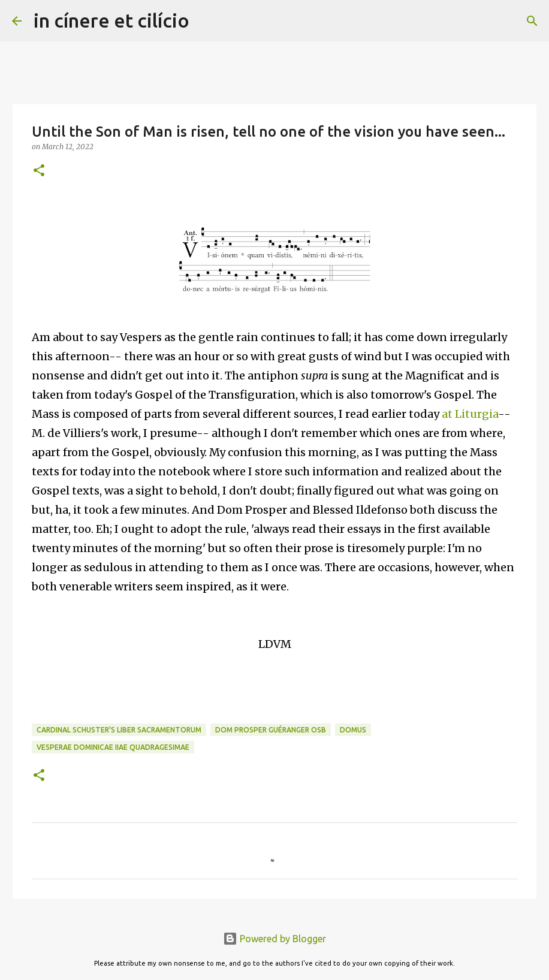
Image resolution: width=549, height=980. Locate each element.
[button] (39, 171)
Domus (353, 730)
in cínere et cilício (111, 20)
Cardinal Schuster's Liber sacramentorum (119, 730)
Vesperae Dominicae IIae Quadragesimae (113, 747)
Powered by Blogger (274, 939)
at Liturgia (470, 414)
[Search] (206, 21)
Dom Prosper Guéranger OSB (271, 730)
